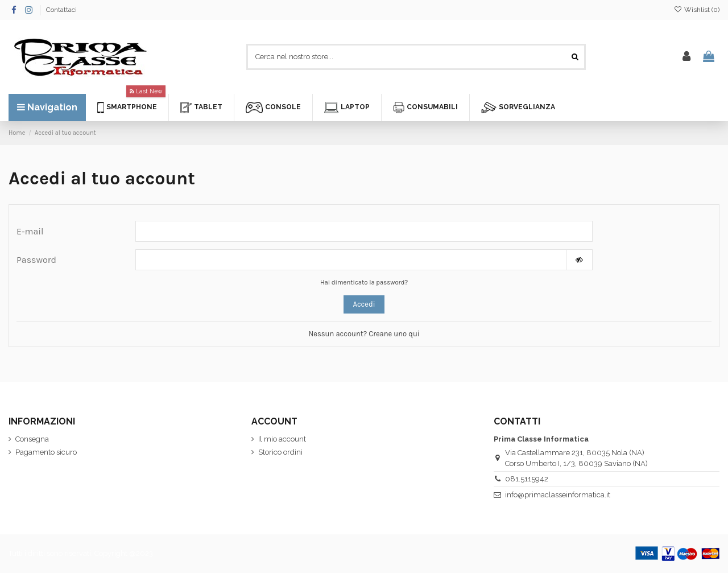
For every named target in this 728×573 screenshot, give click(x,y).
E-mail (30, 231)
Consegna (32, 439)
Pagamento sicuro (46, 452)
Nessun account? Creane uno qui (364, 334)
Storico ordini (280, 452)
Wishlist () (697, 10)
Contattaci (61, 10)
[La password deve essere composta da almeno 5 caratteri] (351, 260)
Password (36, 260)
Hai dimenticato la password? (364, 283)
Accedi (364, 304)
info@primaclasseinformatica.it (558, 495)
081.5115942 (527, 479)
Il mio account (282, 439)
